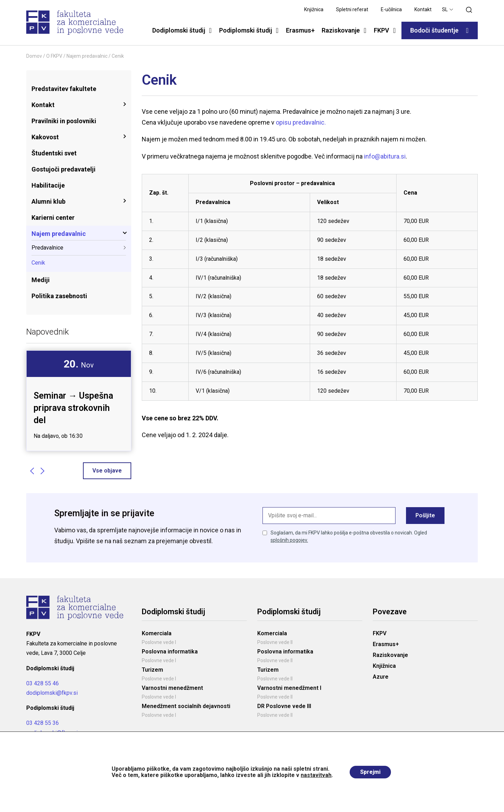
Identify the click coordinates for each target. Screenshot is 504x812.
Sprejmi (370, 772)
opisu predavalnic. (301, 122)
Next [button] (42, 471)
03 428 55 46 (43, 683)
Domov (34, 56)
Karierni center (53, 218)
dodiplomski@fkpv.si (52, 693)
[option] (79, 401)
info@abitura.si (385, 156)
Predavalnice (47, 248)
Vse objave (107, 471)
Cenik (38, 263)
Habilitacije (48, 185)
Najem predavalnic (87, 56)
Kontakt (43, 105)
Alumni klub (48, 201)
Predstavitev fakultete (64, 89)
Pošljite (425, 515)
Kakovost (45, 137)
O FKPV (54, 56)
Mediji (41, 280)
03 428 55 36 (43, 723)
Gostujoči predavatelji (64, 169)
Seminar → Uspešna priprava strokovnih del (73, 408)
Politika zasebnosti (59, 296)
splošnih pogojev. (289, 540)
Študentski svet (54, 153)
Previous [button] (32, 471)
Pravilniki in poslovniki (64, 121)
